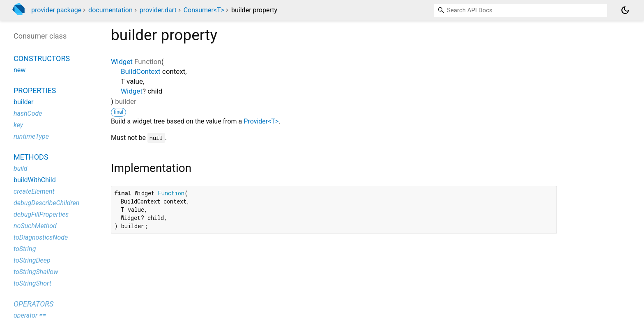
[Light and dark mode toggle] (625, 10)
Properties (35, 90)
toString (25, 249)
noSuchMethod (35, 226)
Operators (33, 304)
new (20, 70)
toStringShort (32, 283)
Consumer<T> (204, 10)
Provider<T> (261, 121)
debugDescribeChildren (46, 203)
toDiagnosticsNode (41, 237)
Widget (122, 62)
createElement (34, 191)
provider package (56, 10)
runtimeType (31, 136)
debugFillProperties (41, 214)
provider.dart (158, 10)
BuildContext (141, 71)
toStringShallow (36, 272)
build (21, 168)
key (18, 125)
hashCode (28, 113)
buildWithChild (35, 180)
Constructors (42, 58)
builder (24, 102)
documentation (110, 10)
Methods (31, 157)
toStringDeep (32, 260)
